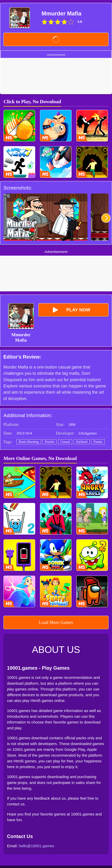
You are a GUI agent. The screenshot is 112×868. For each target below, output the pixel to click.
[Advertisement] (56, 76)
